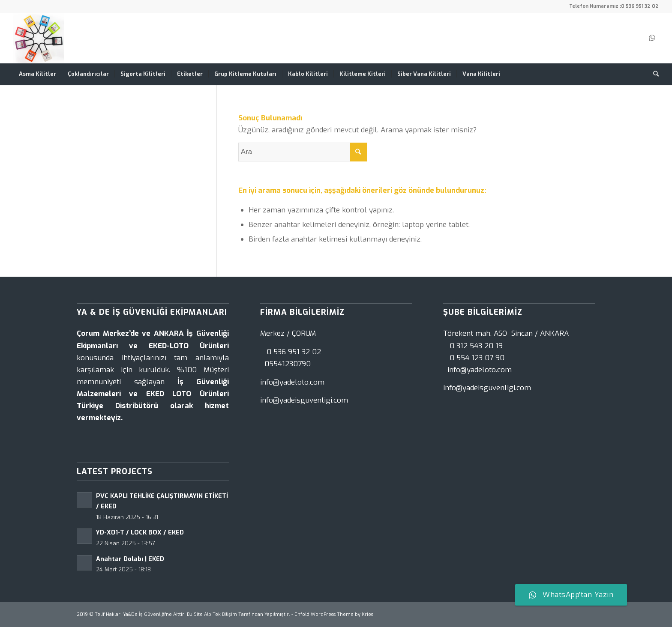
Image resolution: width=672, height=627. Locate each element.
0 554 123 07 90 (477, 358)
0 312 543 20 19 (476, 346)
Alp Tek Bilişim (220, 614)
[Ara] (653, 74)
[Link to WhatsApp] (652, 38)
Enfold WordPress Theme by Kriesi (334, 614)
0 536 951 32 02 (640, 6)
